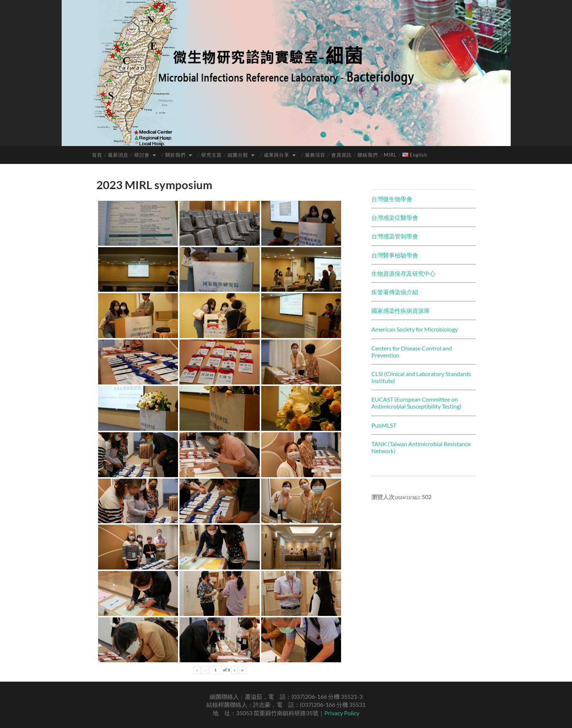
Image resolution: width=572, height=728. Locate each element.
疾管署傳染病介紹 (395, 292)
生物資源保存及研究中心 (403, 273)
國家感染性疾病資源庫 (401, 311)
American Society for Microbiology (415, 329)
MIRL (390, 155)
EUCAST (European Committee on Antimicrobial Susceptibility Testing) (416, 403)
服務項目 (315, 155)
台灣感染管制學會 (395, 236)
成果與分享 (277, 155)
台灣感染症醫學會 (395, 217)
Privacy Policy (342, 713)
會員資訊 (341, 155)
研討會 (142, 155)
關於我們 (175, 155)
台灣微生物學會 (392, 199)
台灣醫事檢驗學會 (395, 255)
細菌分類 (238, 155)
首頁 (97, 155)
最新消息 (118, 155)
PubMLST (384, 425)
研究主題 (212, 155)
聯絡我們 (368, 155)
